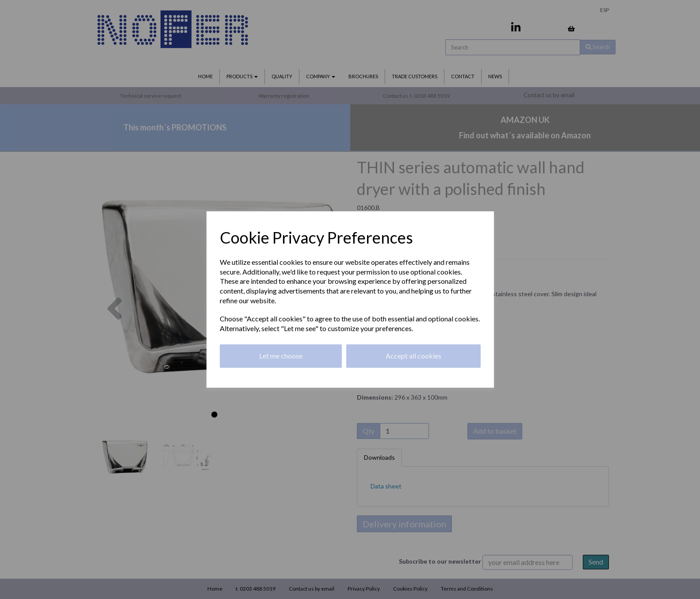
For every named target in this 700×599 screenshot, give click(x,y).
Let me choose (281, 356)
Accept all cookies (413, 356)
